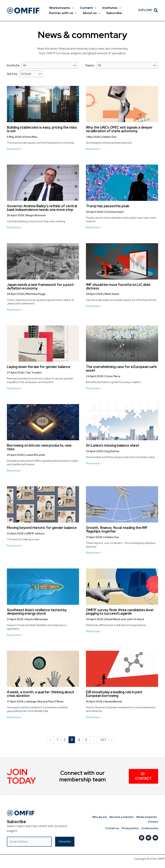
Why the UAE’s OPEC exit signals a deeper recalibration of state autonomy (119, 129)
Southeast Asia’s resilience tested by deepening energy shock (37, 612)
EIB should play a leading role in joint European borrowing (114, 694)
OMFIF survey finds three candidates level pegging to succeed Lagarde (120, 612)
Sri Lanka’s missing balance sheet (113, 445)
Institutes (111, 8)
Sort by (12, 74)
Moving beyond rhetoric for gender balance (42, 528)
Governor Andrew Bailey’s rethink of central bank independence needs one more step (42, 208)
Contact (143, 776)
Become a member (122, 817)
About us (91, 13)
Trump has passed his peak (108, 206)
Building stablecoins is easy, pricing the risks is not (42, 129)
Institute (13, 65)
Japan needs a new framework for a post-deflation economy (41, 286)
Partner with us (63, 13)
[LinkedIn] (142, 838)
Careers (153, 822)
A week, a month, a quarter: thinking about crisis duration (40, 694)
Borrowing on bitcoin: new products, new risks (39, 447)
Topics (90, 65)
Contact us (111, 828)
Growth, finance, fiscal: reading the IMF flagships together (117, 529)
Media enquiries (147, 817)
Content (88, 8)
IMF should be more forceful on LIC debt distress (118, 286)
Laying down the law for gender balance (39, 367)
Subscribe (114, 13)
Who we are (100, 817)
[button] (72, 8)
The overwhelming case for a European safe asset (121, 369)
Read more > (15, 149)
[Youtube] (155, 838)
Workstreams (61, 8)
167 (103, 740)
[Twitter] (148, 838)
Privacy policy (130, 828)
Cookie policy (149, 828)
